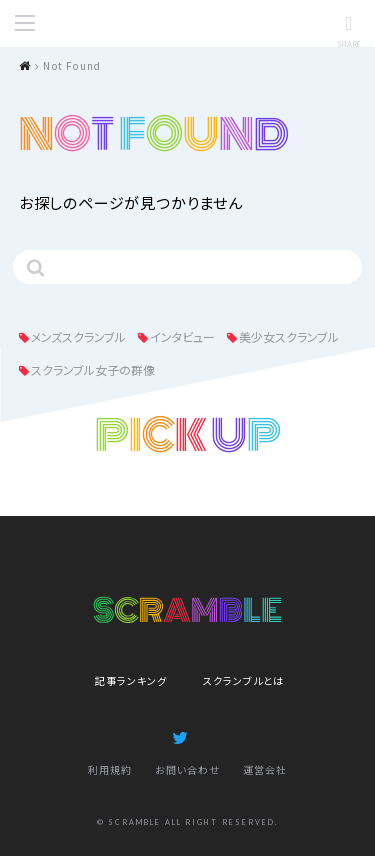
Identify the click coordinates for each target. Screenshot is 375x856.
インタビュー (182, 336)
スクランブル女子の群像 (93, 369)
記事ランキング (131, 680)
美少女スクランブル (289, 336)
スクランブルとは (243, 680)
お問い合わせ (187, 769)
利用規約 (110, 769)
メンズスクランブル (78, 336)
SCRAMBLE (188, 24)
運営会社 (265, 769)
